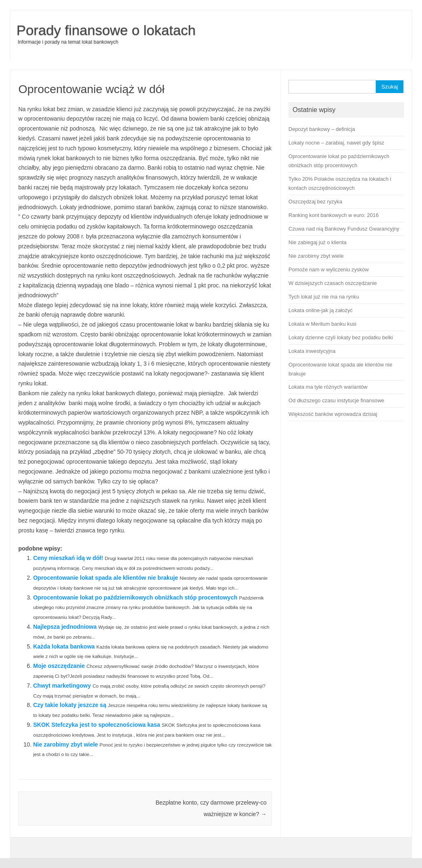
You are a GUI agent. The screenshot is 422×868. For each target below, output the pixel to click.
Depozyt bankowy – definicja (322, 129)
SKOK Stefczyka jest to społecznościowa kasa (96, 725)
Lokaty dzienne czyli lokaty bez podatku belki (341, 337)
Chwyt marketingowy (62, 686)
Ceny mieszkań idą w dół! (68, 558)
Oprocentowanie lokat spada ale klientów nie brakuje (105, 578)
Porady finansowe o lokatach (106, 30)
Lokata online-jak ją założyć (321, 310)
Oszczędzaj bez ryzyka (315, 202)
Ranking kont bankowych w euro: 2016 (334, 215)
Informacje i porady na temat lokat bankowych (68, 42)
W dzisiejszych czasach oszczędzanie (333, 283)
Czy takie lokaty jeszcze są (69, 705)
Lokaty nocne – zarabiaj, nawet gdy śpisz (336, 143)
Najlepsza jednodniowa (65, 627)
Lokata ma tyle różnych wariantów (328, 387)
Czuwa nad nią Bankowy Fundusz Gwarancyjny (344, 229)
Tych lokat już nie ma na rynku (324, 297)
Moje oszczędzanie (59, 666)
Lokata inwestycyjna (312, 351)
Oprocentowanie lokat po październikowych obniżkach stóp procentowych (135, 597)
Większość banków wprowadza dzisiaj (333, 414)
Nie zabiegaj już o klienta (318, 242)
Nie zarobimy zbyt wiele (65, 744)
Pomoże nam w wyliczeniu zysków (329, 269)
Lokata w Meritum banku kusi (322, 324)
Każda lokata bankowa (64, 646)
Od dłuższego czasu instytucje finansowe (336, 400)
